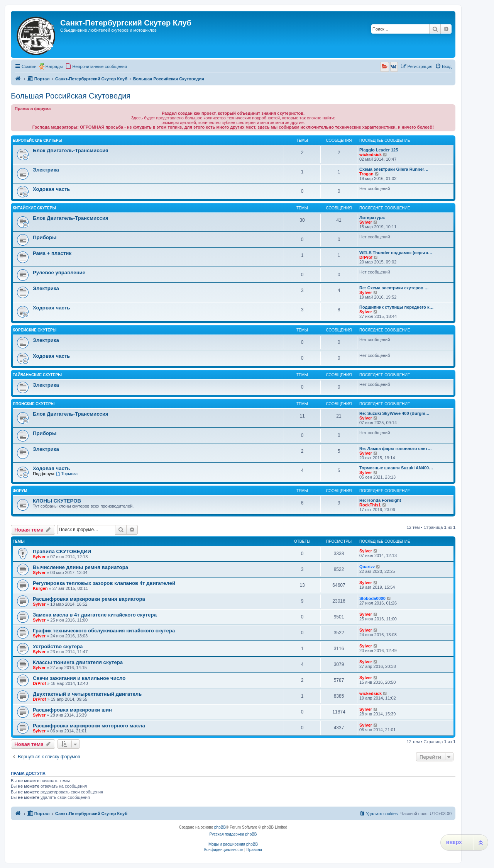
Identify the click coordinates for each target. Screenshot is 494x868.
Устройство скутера (58, 646)
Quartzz (367, 567)
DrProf (366, 257)
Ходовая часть (51, 189)
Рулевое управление (59, 273)
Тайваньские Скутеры (37, 375)
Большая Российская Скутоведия (71, 96)
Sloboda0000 (372, 598)
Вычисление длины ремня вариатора (80, 567)
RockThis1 (370, 505)
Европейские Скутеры (37, 140)
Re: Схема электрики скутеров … (394, 288)
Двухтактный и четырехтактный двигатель (87, 694)
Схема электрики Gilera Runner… (394, 169)
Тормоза (67, 474)
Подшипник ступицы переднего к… (397, 307)
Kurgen (40, 588)
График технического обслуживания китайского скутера (104, 631)
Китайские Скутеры (34, 208)
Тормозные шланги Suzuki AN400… (396, 468)
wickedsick (370, 155)
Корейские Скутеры (35, 330)
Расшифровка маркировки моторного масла (89, 726)
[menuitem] (96, 66)
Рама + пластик (52, 253)
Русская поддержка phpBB (233, 834)
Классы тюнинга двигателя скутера (78, 662)
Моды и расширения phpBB (233, 844)
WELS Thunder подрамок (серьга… (396, 253)
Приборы (45, 237)
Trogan (366, 174)
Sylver (366, 222)
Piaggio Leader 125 (379, 150)
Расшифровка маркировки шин (72, 710)
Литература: (372, 217)
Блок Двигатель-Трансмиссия (71, 150)
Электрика (46, 170)
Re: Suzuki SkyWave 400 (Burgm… (394, 413)
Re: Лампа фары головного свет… (396, 448)
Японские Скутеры (34, 404)
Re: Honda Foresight (380, 500)
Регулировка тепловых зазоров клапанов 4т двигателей (104, 583)
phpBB (220, 827)
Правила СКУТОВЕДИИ (62, 551)
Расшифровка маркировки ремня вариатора (89, 599)
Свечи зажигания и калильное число (79, 678)
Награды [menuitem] (54, 66)
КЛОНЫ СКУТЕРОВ (57, 501)
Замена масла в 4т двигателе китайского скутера (95, 615)
